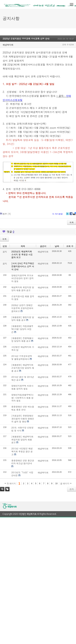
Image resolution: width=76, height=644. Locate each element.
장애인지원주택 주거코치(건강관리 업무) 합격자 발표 (22, 278)
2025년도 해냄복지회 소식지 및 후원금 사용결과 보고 (22, 254)
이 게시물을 (57, 214)
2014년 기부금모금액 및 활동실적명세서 (22, 357)
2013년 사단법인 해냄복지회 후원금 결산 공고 (22, 451)
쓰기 (72, 489)
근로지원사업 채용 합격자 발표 (23, 298)
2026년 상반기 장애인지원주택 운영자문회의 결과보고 (22, 308)
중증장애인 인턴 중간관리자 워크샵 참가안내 (23, 462)
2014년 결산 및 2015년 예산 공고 (23, 378)
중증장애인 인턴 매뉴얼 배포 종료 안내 (23, 408)
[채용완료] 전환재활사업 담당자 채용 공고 (22, 340)
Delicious (75, 215)
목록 (72, 222)
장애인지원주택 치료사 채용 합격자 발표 (22, 387)
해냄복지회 (8, 45)
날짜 (57, 246)
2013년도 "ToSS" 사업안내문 (22, 474)
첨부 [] (7, 214)
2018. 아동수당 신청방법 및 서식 (22, 429)
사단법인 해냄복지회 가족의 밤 (23, 348)
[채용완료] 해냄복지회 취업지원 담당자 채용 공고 (22, 440)
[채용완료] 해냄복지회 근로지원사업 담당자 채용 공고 (23, 368)
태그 (7, 489)
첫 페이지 (10, 484)
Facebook (71, 215)
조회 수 (70, 246)
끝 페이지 (66, 484)
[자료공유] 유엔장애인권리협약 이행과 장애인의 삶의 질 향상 (23, 419)
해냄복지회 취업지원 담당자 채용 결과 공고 (23, 289)
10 (56, 484)
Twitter (67, 215)
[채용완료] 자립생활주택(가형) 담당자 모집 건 (22, 329)
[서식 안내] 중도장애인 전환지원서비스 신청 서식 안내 (23, 266)
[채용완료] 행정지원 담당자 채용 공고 (23, 319)
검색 (2, 489)
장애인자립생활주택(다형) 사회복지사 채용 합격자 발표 (22, 398)
